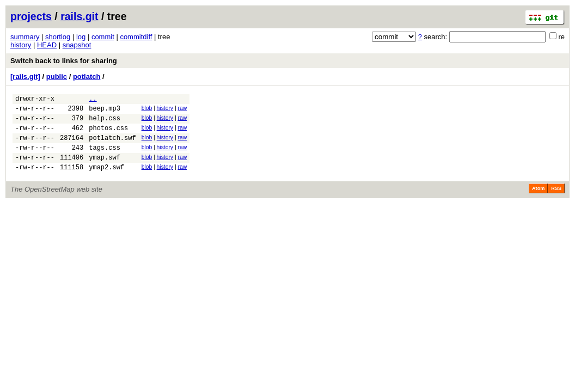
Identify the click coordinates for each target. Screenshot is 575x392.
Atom (538, 201)
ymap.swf (105, 169)
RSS (556, 201)
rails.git (79, 16)
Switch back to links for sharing (64, 61)
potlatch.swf (112, 146)
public (57, 76)
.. (93, 100)
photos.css (108, 134)
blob (147, 110)
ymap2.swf (106, 180)
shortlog (58, 37)
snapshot (77, 45)
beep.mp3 (105, 111)
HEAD (47, 45)
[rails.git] (25, 76)
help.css (105, 123)
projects (31, 16)
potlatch (87, 76)
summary (25, 37)
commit (103, 37)
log (81, 37)
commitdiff (136, 37)
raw (182, 110)
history (21, 45)
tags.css (105, 157)
